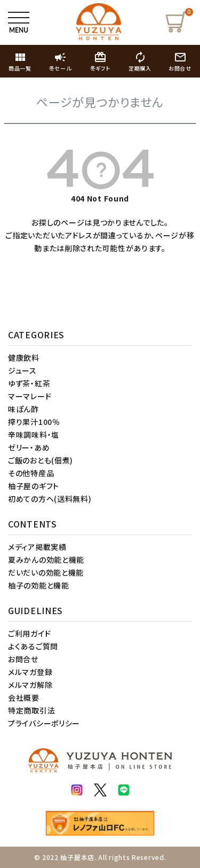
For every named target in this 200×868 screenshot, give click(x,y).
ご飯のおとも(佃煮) (41, 460)
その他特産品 (31, 473)
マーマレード (30, 396)
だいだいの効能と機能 (46, 572)
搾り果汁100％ (34, 422)
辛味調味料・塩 (34, 435)
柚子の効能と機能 (39, 585)
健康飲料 (24, 358)
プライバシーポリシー (44, 723)
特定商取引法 (31, 710)
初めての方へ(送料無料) (50, 499)
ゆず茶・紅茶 (29, 383)
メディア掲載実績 (37, 547)
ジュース (22, 370)
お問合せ (23, 659)
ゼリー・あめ (29, 447)
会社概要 (24, 697)
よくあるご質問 (33, 646)
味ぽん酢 (23, 409)
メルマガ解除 (30, 685)
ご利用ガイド (29, 633)
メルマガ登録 (30, 672)
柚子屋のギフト (34, 486)
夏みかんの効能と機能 (46, 560)
